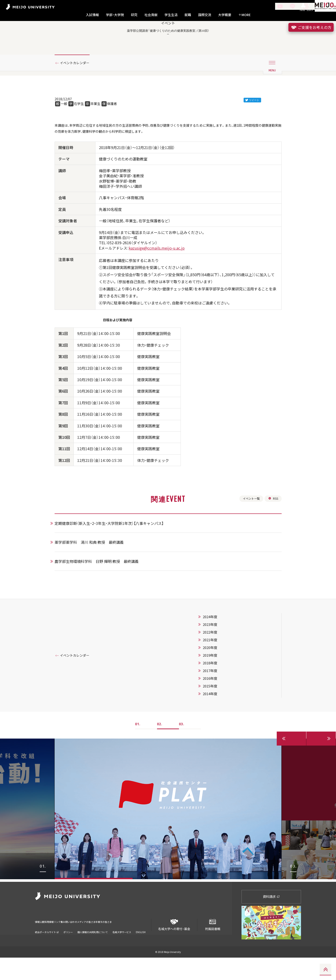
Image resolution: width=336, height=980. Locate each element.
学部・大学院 (115, 15)
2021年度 (216, 665)
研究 (134, 15)
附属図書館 (213, 946)
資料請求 (271, 919)
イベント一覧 (249, 523)
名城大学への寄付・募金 (174, 946)
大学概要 (225, 15)
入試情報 (92, 15)
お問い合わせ (92, 941)
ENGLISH (141, 949)
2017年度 (216, 696)
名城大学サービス (122, 949)
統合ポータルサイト (47, 949)
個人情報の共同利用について (93, 949)
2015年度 (216, 711)
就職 (188, 15)
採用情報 (57, 941)
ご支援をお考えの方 (311, 27)
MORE (244, 15)
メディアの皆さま (117, 941)
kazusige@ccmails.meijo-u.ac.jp (157, 271)
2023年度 (216, 650)
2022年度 (216, 657)
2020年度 (216, 673)
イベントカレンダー (78, 82)
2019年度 (216, 680)
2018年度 (216, 688)
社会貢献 (151, 15)
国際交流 (205, 15)
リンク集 (73, 941)
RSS (273, 523)
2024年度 (216, 642)
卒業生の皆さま (143, 941)
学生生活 (171, 15)
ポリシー (68, 949)
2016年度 (216, 704)
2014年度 (216, 719)
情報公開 (41, 941)
